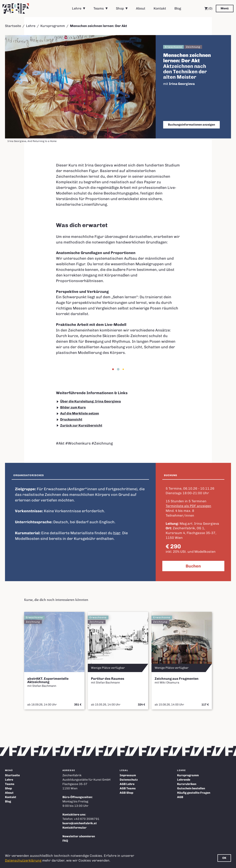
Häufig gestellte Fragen (194, 793)
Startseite (13, 26)
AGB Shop (126, 793)
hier (117, 533)
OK (224, 858)
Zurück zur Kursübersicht (81, 425)
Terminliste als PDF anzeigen (188, 506)
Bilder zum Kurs (73, 407)
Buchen (193, 566)
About (141, 8)
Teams (99, 8)
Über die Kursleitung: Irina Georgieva (91, 401)
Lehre (77, 8)
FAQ (65, 841)
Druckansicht (71, 419)
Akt (61, 443)
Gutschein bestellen (191, 788)
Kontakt (160, 8)
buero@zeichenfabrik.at (80, 823)
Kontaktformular (75, 828)
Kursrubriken (187, 784)
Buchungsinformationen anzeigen (191, 125)
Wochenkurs (79, 443)
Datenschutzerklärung (23, 860)
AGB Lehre (127, 784)
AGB (180, 797)
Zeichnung (103, 443)
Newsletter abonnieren (79, 836)
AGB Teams (128, 788)
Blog (178, 8)
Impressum (128, 775)
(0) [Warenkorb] (208, 9)
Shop (120, 8)
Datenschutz (129, 780)
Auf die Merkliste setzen (80, 413)
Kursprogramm (53, 26)
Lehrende (184, 780)
